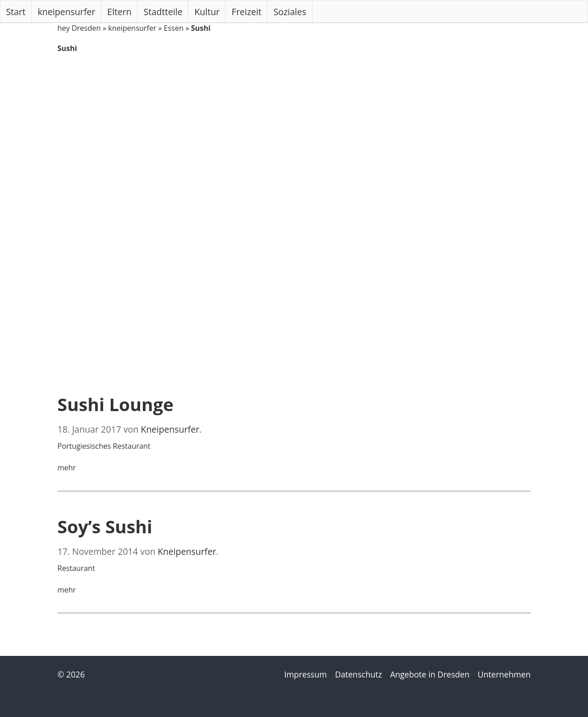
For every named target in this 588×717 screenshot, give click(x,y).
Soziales (290, 12)
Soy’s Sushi (105, 526)
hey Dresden (79, 28)
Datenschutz (358, 674)
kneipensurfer (67, 12)
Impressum (306, 674)
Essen (174, 28)
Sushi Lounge (116, 404)
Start (16, 12)
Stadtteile (163, 12)
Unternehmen (504, 674)
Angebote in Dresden (430, 674)
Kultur (207, 12)
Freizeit (246, 12)
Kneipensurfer (170, 429)
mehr (67, 468)
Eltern (120, 12)
